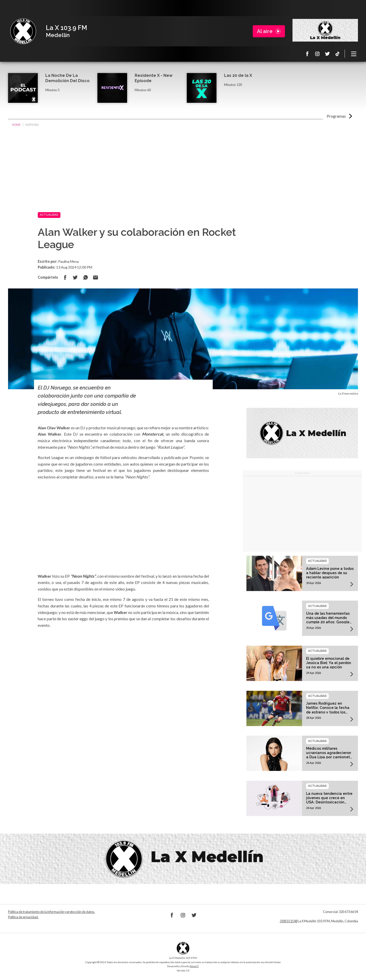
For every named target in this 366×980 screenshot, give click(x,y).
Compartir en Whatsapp (85, 277)
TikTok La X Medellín (338, 54)
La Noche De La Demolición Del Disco (67, 78)
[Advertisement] (183, 169)
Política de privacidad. (23, 917)
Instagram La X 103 (317, 54)
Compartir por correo (95, 277)
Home (16, 125)
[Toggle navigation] (354, 54)
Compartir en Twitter (75, 277)
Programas (336, 116)
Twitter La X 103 (327, 54)
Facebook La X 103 (307, 54)
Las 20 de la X (238, 75)
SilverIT (194, 966)
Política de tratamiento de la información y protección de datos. (51, 912)
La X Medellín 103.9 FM (23, 31)
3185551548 (288, 921)
